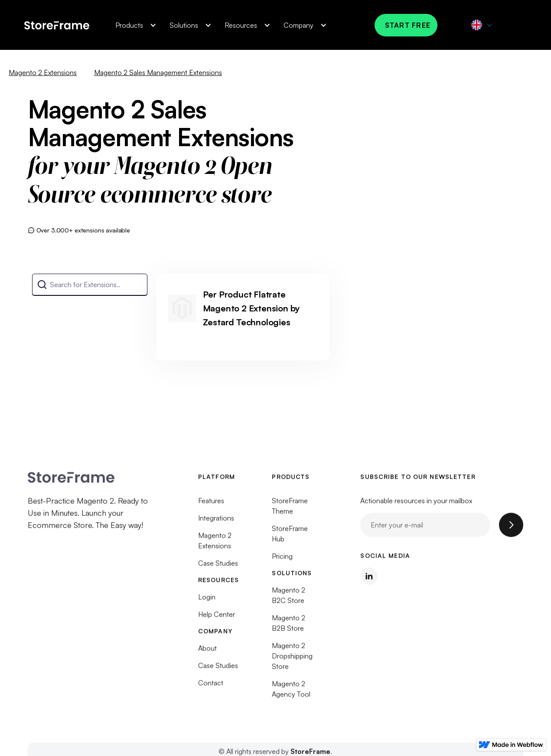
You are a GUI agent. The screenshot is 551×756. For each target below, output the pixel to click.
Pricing (282, 561)
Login (207, 602)
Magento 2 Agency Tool (291, 694)
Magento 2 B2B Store (289, 628)
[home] (57, 25)
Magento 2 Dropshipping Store (292, 661)
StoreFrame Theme (290, 511)
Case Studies (218, 568)
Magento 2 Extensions (43, 72)
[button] (134, 25)
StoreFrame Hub (290, 538)
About (207, 653)
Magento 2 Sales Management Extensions (158, 72)
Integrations (216, 523)
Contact (211, 687)
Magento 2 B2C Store (289, 600)
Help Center (217, 619)
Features (211, 505)
